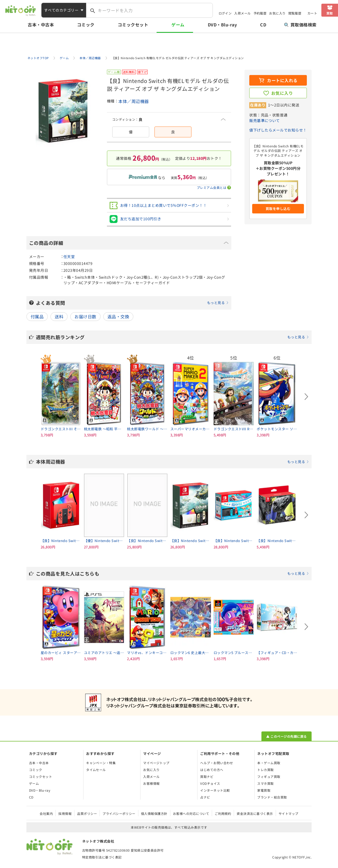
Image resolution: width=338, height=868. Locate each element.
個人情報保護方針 (154, 813)
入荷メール (242, 13)
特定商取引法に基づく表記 (102, 857)
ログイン (225, 13)
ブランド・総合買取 (272, 797)
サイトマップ (288, 813)
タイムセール (96, 770)
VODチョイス (210, 783)
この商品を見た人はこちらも (172, 573)
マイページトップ (156, 763)
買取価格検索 (300, 25)
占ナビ (205, 797)
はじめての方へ (212, 770)
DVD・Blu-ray (222, 25)
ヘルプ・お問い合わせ (217, 763)
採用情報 (65, 813)
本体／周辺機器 (133, 101)
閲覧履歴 (295, 13)
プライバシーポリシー (119, 813)
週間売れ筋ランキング (172, 337)
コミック (86, 25)
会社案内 (46, 813)
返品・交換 (118, 316)
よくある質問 (132, 303)
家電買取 (264, 790)
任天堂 (69, 256)
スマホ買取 (265, 783)
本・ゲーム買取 (269, 763)
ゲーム (178, 25)
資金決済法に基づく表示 (255, 813)
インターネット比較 (215, 790)
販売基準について (265, 120)
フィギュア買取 (269, 776)
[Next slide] (306, 397)
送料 (59, 316)
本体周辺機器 (172, 461)
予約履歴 (260, 13)
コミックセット (133, 25)
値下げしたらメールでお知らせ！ (278, 130)
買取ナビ (207, 776)
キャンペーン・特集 (101, 763)
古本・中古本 (41, 25)
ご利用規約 (223, 813)
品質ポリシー (87, 813)
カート (312, 13)
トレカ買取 (265, 770)
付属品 (37, 316)
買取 (330, 13)
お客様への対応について (191, 813)
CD (263, 25)
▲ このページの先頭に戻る (286, 736)
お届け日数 (85, 316)
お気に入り (277, 13)
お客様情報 (151, 783)
